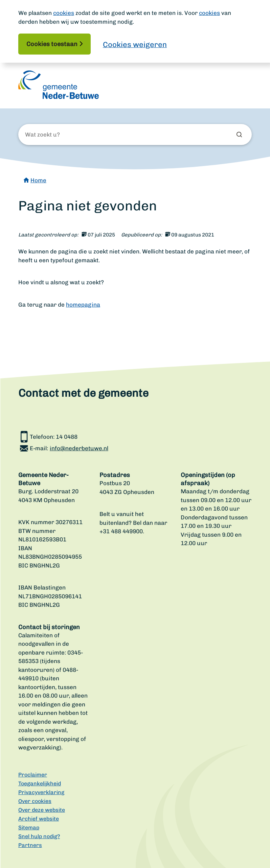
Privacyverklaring (41, 792)
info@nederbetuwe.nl (79, 448)
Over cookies (35, 801)
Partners (30, 845)
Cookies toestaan (52, 44)
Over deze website (42, 810)
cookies (64, 13)
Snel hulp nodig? (39, 836)
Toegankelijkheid (40, 783)
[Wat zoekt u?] (62, 135)
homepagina (83, 305)
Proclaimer (33, 775)
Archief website (39, 819)
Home (38, 180)
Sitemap (29, 828)
